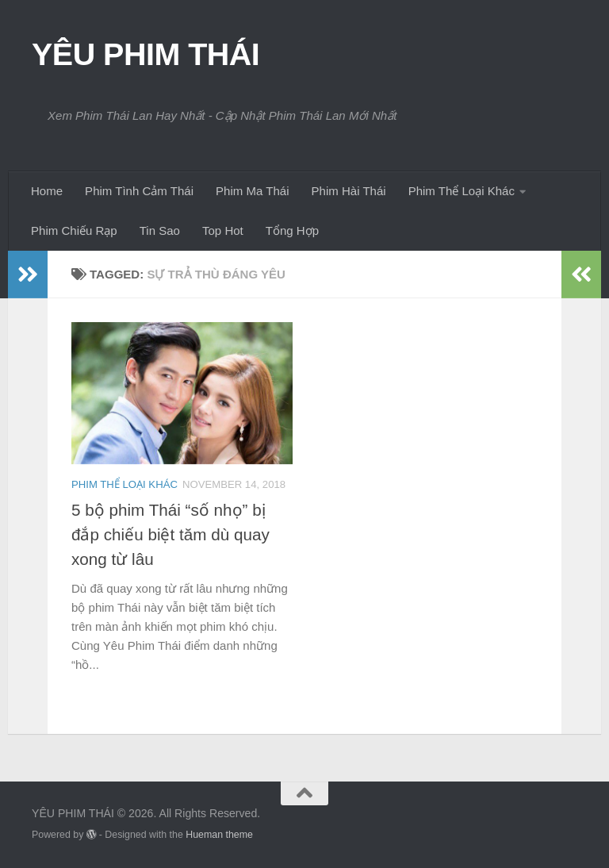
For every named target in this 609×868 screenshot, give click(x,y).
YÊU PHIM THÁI (146, 54)
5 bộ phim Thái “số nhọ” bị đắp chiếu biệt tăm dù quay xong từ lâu (170, 534)
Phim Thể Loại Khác (462, 191)
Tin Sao (160, 230)
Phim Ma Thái (252, 191)
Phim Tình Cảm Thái (139, 191)
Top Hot (223, 230)
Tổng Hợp (292, 230)
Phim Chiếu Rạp (74, 230)
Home (47, 191)
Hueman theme (219, 835)
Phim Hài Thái (349, 191)
